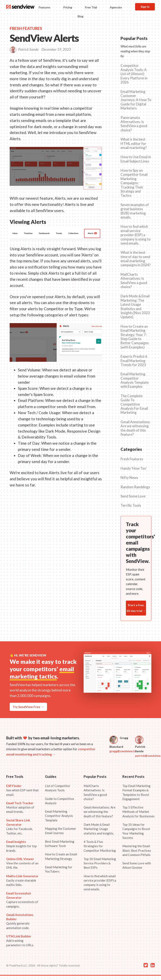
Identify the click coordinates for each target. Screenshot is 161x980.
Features (45, 7)
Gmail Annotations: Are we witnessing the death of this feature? (135, 428)
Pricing (68, 7)
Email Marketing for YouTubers (59, 869)
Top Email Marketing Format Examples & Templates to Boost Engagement (136, 792)
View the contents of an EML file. (22, 863)
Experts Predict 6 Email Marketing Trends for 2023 (134, 361)
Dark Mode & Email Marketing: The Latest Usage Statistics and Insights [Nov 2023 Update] (135, 307)
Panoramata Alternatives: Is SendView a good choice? (134, 124)
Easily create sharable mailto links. (22, 880)
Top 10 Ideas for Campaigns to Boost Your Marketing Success (136, 831)
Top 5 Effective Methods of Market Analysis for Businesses (139, 812)
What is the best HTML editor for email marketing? (134, 144)
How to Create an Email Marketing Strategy (61, 856)
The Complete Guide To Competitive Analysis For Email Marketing (134, 404)
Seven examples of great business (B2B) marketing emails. (135, 211)
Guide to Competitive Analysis (60, 801)
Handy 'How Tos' (134, 468)
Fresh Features (132, 459)
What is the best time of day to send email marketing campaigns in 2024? (136, 259)
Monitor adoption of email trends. (20, 807)
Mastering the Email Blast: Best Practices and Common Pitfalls (137, 850)
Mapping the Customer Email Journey (61, 831)
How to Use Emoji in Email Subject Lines (136, 159)
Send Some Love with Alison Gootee (137, 865)
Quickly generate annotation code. (20, 921)
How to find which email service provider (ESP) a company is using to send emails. (136, 235)
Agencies (116, 7)
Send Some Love (133, 496)
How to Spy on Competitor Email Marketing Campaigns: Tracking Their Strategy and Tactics (134, 183)
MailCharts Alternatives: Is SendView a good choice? (134, 281)
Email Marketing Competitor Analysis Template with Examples (135, 380)
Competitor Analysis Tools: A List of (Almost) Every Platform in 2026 (134, 74)
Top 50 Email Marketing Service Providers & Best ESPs (100, 863)
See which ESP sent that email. (22, 790)
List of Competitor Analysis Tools (58, 788)
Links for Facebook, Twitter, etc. (19, 827)
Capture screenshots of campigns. (22, 900)
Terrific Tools (131, 505)
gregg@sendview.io (123, 751)
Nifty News (129, 478)
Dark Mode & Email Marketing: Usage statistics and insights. (99, 829)
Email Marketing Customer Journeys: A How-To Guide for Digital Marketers (136, 100)
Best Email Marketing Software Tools (60, 844)
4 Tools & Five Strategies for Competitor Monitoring (100, 846)
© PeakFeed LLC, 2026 (21, 965)
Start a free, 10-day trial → (136, 608)
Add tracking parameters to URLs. (20, 941)
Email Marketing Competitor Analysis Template (59, 816)
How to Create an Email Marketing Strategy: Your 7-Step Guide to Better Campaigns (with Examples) (135, 337)
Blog (80, 16)
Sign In (145, 7)
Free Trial (91, 7)
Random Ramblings (135, 487)
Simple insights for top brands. (21, 846)
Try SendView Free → (28, 707)
